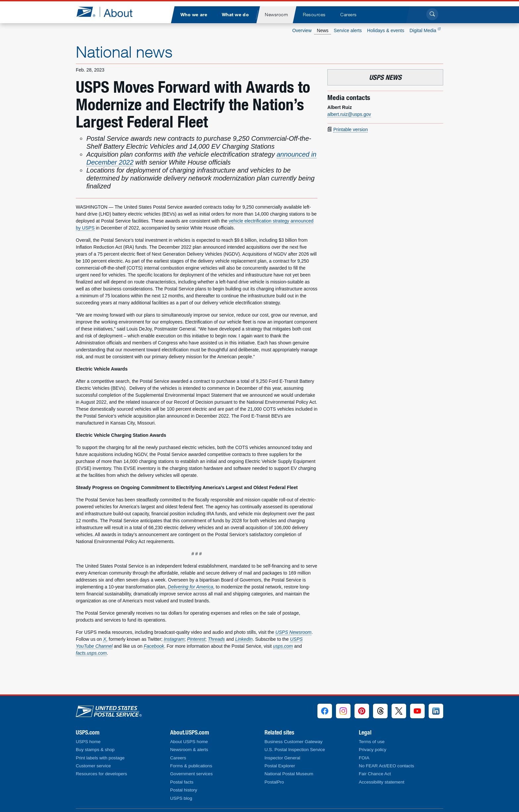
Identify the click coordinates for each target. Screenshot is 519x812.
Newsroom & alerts (189, 750)
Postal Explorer (280, 766)
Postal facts (182, 782)
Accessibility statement (382, 782)
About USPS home (189, 742)
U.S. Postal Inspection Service (295, 750)
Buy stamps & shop (95, 750)
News (323, 30)
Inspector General (282, 758)
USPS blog (181, 798)
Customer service (93, 766)
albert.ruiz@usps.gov (349, 114)
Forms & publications (191, 766)
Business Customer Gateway (293, 742)
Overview (302, 30)
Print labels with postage (100, 758)
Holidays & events (386, 30)
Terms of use (372, 742)
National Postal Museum (289, 774)
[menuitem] (194, 15)
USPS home (88, 742)
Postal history (184, 790)
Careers (178, 758)
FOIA (364, 758)
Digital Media (425, 30)
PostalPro (274, 782)
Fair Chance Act (375, 774)
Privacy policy (373, 750)
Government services (191, 774)
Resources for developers (101, 774)
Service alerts (348, 30)
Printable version (351, 129)
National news (124, 52)
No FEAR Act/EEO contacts (386, 766)
